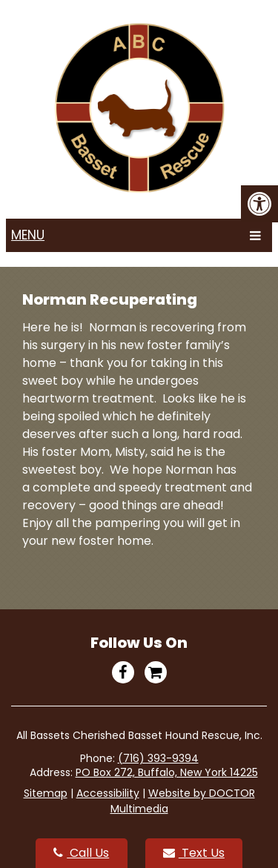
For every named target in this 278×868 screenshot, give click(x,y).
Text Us (194, 853)
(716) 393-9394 (158, 758)
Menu (28, 235)
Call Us (81, 853)
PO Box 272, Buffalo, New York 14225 (167, 772)
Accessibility (108, 793)
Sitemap (46, 793)
